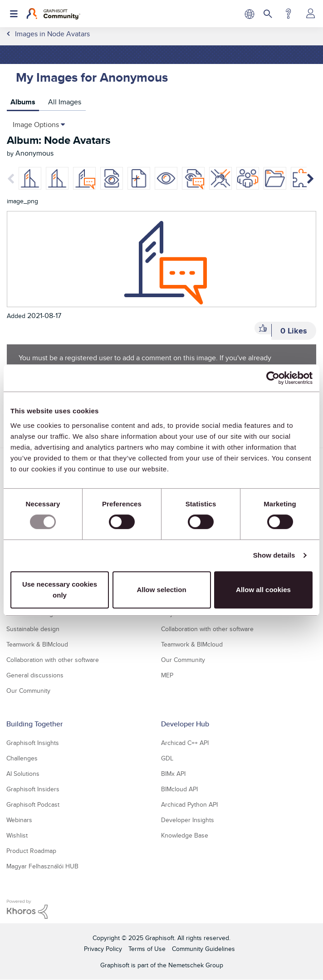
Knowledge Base (185, 835)
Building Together (34, 724)
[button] (263, 328)
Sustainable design (33, 629)
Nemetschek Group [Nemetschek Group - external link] (196, 965)
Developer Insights (188, 820)
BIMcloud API (179, 789)
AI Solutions (23, 774)
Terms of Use (147, 949)
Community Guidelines (203, 949)
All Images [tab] (65, 102)
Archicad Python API (189, 804)
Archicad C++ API (185, 743)
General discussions (35, 675)
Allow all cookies (263, 590)
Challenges (22, 758)
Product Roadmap (31, 851)
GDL (167, 758)
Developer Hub (185, 724)
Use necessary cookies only (60, 590)
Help (288, 14)
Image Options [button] (36, 125)
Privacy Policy (103, 949)
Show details (274, 555)
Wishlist (17, 835)
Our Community (28, 691)
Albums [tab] (23, 102)
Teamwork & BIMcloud (37, 644)
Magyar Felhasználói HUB (42, 866)
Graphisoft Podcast (33, 804)
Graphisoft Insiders (33, 789)
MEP (167, 675)
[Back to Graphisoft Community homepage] (53, 14)
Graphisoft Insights (33, 743)
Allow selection (161, 590)
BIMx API (173, 774)
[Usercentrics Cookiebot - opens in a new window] (273, 378)
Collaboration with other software (53, 660)
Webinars (19, 820)
